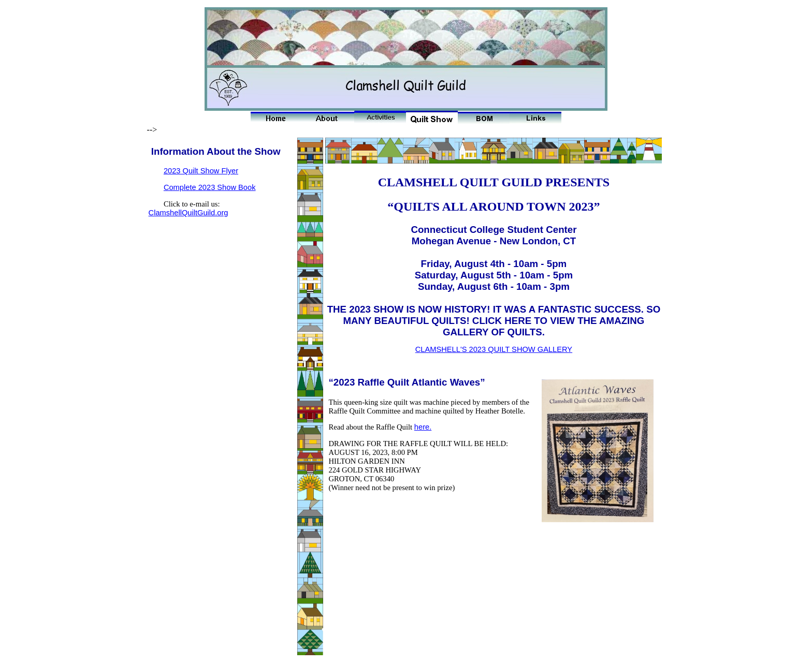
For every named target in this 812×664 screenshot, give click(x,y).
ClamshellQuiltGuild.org (189, 213)
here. (423, 427)
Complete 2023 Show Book (210, 187)
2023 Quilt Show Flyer (201, 171)
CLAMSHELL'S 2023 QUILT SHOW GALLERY (494, 349)
